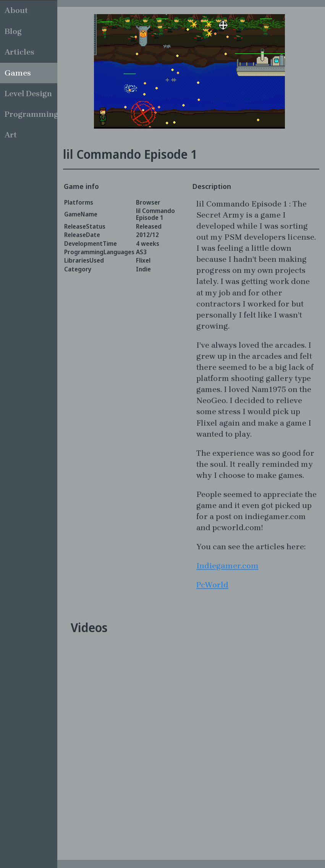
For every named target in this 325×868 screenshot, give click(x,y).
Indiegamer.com (227, 566)
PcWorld (212, 585)
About (16, 10)
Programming (31, 114)
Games (18, 73)
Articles (19, 52)
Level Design (28, 94)
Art (11, 135)
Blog (13, 31)
